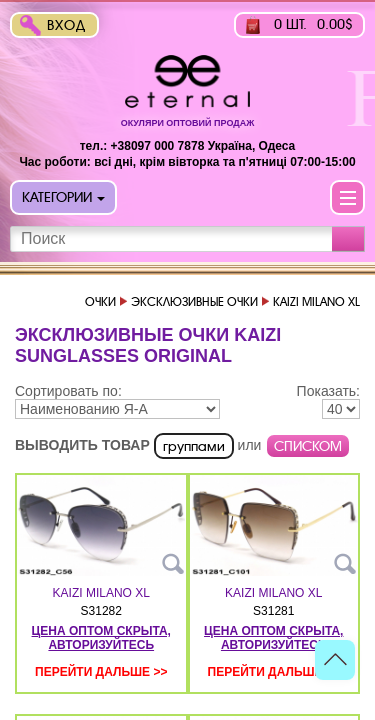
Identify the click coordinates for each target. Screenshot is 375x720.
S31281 (273, 611)
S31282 (101, 611)
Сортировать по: (68, 391)
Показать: (328, 391)
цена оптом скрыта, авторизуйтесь (101, 638)
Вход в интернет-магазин (71, 27)
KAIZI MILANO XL (101, 593)
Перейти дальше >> (101, 672)
